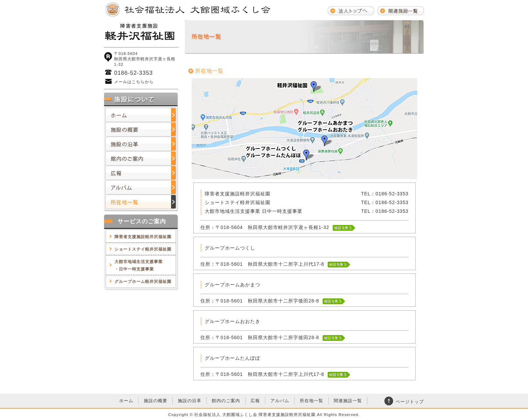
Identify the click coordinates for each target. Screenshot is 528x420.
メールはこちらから (134, 82)
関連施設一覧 (348, 401)
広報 (141, 173)
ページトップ (410, 402)
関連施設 (401, 10)
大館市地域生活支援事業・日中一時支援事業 (139, 265)
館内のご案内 (141, 158)
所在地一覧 (141, 202)
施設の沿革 (141, 144)
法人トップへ (351, 10)
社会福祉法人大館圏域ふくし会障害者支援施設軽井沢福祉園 (141, 32)
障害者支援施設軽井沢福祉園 (143, 237)
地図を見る (344, 228)
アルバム (141, 187)
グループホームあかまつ (233, 285)
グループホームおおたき (233, 321)
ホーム (141, 115)
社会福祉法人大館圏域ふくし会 (188, 9)
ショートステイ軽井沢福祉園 (143, 249)
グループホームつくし (230, 248)
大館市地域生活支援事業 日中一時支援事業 (256, 211)
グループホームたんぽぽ (233, 358)
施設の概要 (141, 130)
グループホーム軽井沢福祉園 (143, 282)
